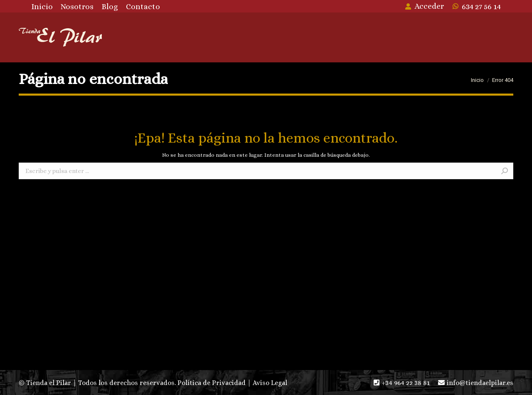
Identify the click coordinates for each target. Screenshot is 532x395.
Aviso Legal (270, 383)
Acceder (424, 6)
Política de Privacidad (212, 383)
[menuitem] (42, 6)
